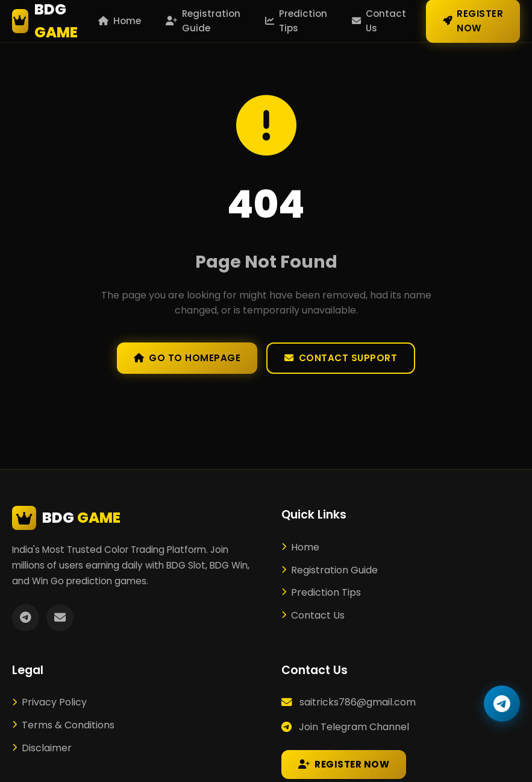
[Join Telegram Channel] (502, 704)
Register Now (344, 764)
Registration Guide (203, 21)
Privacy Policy (49, 702)
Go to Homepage (187, 358)
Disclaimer (42, 748)
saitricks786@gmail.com (358, 702)
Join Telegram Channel (354, 727)
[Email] (60, 618)
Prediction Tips (296, 21)
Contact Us (379, 21)
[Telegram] (26, 618)
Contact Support (341, 358)
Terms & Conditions (63, 725)
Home (120, 21)
